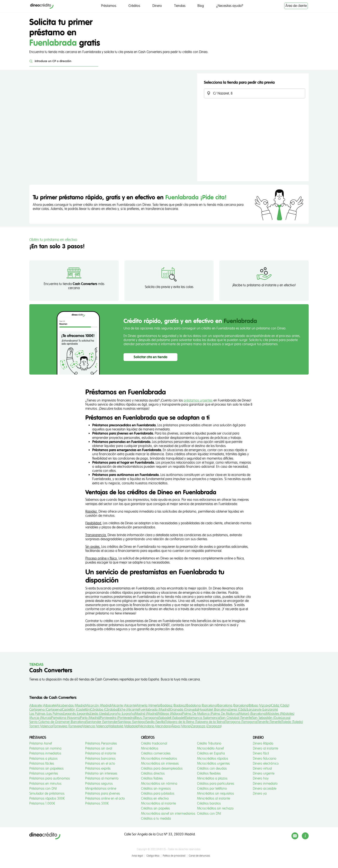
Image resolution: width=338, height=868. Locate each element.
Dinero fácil (261, 753)
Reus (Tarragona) (147, 718)
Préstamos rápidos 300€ (47, 799)
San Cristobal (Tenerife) (236, 718)
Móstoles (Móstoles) (280, 714)
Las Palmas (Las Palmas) (47, 714)
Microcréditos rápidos (213, 759)
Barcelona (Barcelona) (233, 706)
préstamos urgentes (198, 400)
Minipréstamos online (101, 789)
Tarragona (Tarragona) (241, 722)
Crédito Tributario (209, 744)
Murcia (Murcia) (40, 718)
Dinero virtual (262, 769)
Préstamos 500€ (97, 803)
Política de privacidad (174, 856)
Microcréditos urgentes (213, 764)
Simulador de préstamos (47, 794)
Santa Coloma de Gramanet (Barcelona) (58, 722)
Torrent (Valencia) (41, 726)
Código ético (153, 856)
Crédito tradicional (154, 744)
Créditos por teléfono (212, 789)
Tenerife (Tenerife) (270, 722)
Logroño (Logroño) (122, 714)
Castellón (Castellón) (76, 710)
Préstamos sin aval (99, 748)
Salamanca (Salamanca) (203, 718)
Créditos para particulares (216, 784)
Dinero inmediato (265, 784)
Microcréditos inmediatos (159, 759)
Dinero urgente (264, 773)
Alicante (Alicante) (124, 706)
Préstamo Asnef (41, 744)
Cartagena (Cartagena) (46, 710)
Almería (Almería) (149, 706)
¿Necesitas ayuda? (230, 6)
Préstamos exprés (98, 769)
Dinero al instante (265, 748)
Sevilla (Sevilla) (156, 722)
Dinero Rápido (263, 744)
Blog (201, 6)
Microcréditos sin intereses (160, 764)
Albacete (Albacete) (43, 706)
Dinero (157, 6)
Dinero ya (260, 794)
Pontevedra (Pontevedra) (117, 718)
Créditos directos (153, 773)
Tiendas (180, 6)
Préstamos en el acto (100, 764)
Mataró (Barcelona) (253, 714)
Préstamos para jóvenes (102, 794)
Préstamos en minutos (45, 784)
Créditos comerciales (156, 753)
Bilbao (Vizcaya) (260, 706)
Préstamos (109, 6)
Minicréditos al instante (214, 799)
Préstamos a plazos (43, 759)
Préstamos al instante (101, 753)
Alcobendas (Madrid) (71, 706)
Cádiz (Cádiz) (280, 706)
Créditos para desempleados (162, 769)
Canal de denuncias (199, 856)
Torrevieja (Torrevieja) (68, 726)
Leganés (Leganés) (77, 714)
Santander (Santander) (102, 722)
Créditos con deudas (212, 769)
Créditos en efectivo (155, 799)
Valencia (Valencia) (96, 726)
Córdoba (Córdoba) (104, 710)
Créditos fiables (152, 778)
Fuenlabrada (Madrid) (155, 710)
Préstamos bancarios (100, 759)
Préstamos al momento (102, 778)
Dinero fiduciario (265, 759)
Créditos (134, 6)
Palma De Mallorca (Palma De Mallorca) (211, 714)
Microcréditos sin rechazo (215, 808)
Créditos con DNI (209, 814)
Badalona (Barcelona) (202, 706)
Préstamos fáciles (42, 764)
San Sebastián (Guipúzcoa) (271, 718)
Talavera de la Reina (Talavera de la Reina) (195, 722)
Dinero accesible (265, 789)
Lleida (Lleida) (99, 714)
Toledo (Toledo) (292, 722)
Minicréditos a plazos (212, 778)
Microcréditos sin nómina (159, 784)
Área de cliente (296, 6)
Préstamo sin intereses (101, 773)
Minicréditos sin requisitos (215, 794)
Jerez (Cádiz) (239, 710)
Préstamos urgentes (44, 773)
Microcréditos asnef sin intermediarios (168, 814)
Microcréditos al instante (158, 803)
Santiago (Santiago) (132, 722)
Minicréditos (150, 748)
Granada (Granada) (184, 710)
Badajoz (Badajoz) (174, 706)
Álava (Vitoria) (181, 726)
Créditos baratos (209, 803)
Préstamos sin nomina (45, 748)
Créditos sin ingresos (156, 789)
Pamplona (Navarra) (66, 718)
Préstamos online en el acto (105, 799)
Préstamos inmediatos (45, 753)
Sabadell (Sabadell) (172, 718)
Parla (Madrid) (90, 718)
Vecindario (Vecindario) (155, 726)
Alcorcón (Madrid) (99, 706)
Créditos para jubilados (158, 794)
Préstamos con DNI (43, 789)
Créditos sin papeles (155, 808)
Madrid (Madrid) (146, 714)
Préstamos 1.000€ (42, 803)
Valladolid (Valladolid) (124, 726)
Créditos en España (211, 753)
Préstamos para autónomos (50, 778)
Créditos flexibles (209, 773)
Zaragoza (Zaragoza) (206, 726)
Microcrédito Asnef (210, 748)
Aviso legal (137, 856)
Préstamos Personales (101, 744)
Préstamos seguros (99, 784)
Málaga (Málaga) (170, 714)
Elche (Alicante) (129, 710)
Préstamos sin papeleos (46, 769)
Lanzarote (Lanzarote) (263, 710)
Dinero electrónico (266, 764)
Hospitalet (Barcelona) (214, 710)
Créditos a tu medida (156, 819)
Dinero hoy (261, 778)
